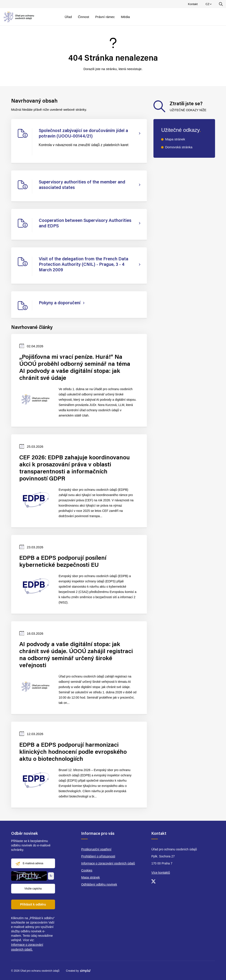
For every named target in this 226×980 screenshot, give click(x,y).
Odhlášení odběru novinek (99, 884)
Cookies (87, 870)
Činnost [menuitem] (84, 17)
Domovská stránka (179, 147)
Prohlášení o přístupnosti (98, 856)
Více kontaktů (161, 873)
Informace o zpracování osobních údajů (108, 863)
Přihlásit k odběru (33, 904)
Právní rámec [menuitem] (105, 17)
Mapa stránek (175, 139)
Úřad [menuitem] (68, 17)
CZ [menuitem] (209, 5)
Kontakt (193, 4)
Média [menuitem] (125, 17)
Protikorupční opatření (96, 849)
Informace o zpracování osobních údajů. (27, 947)
